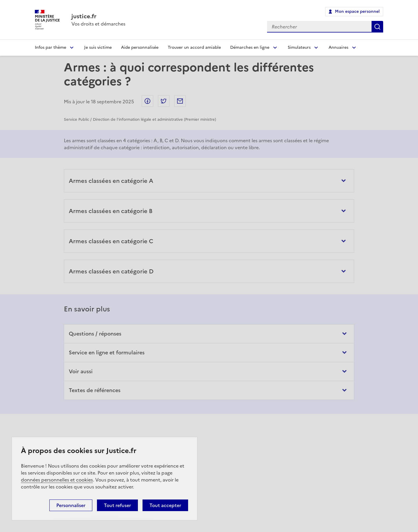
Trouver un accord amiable (194, 47)
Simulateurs (299, 47)
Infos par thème (51, 47)
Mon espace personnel (357, 11)
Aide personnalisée (140, 47)
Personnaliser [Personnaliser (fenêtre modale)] (71, 505)
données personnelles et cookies (57, 480)
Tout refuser (117, 505)
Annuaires (338, 47)
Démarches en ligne (250, 47)
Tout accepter (165, 505)
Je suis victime (98, 47)
